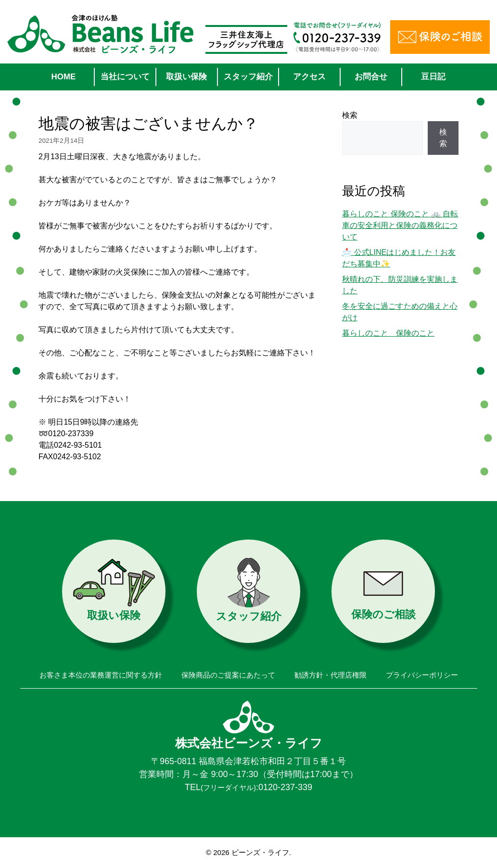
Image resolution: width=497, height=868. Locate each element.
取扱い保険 (186, 77)
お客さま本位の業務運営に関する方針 (101, 675)
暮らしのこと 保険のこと (388, 333)
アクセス (309, 77)
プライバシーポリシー (422, 675)
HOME (63, 77)
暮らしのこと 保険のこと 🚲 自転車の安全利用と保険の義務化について (400, 225)
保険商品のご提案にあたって (228, 675)
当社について (125, 77)
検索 (350, 115)
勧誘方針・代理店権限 (331, 675)
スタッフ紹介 (248, 77)
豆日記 (433, 77)
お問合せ (371, 77)
